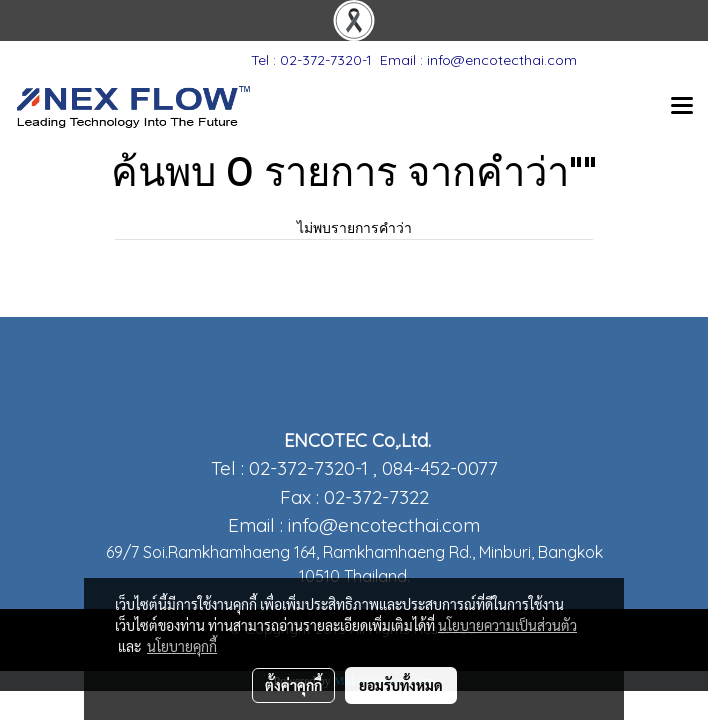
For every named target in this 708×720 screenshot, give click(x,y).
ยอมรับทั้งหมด (401, 685)
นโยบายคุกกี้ (182, 646)
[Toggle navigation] (682, 107)
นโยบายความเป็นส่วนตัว (507, 625)
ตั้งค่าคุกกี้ (293, 685)
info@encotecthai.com (384, 525)
